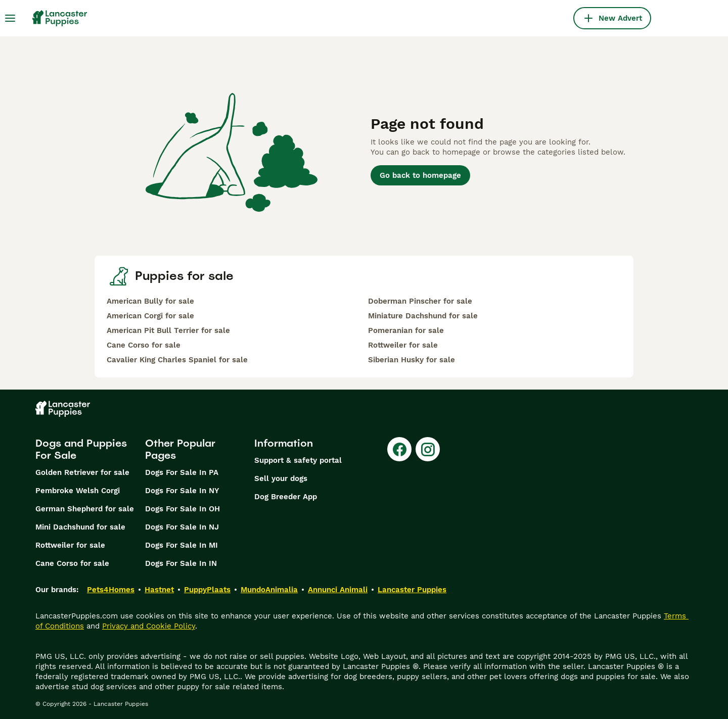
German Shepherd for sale (85, 509)
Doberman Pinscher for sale (420, 301)
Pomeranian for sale (406, 330)
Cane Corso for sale (144, 345)
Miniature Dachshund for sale (423, 316)
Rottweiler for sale (403, 345)
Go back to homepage (420, 175)
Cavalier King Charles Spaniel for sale (177, 360)
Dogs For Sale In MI (181, 545)
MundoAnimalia (269, 590)
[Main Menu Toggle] (10, 18)
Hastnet (159, 590)
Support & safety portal (298, 460)
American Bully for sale (150, 301)
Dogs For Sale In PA (182, 472)
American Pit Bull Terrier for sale (168, 330)
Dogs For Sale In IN (181, 563)
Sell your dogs (281, 478)
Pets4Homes (111, 590)
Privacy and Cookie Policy (149, 626)
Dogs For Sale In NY (182, 491)
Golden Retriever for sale (82, 472)
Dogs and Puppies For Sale (81, 449)
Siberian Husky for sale (412, 360)
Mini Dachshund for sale (80, 527)
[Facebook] (399, 449)
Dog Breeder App (286, 497)
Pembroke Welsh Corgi (78, 491)
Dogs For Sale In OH (183, 509)
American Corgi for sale (150, 316)
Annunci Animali (338, 590)
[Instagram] (428, 449)
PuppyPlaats (207, 590)
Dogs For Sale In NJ (182, 527)
